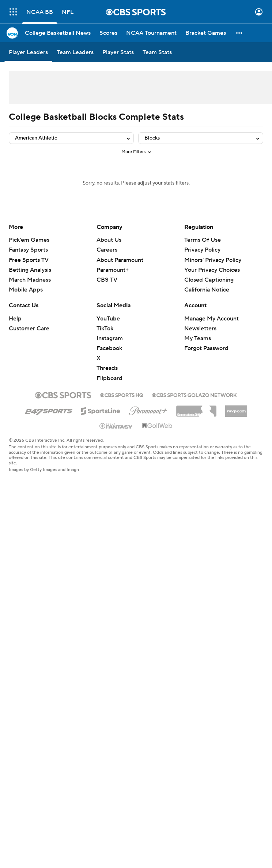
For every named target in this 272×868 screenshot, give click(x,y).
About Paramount (120, 260)
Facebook (109, 348)
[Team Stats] (157, 52)
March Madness (30, 280)
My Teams (198, 338)
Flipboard (109, 378)
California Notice (207, 290)
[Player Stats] (118, 52)
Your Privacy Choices (212, 270)
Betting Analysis (30, 270)
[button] (239, 33)
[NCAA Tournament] (151, 33)
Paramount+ (113, 270)
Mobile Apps (26, 290)
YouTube (108, 319)
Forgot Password (206, 348)
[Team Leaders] (75, 52)
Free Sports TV (29, 260)
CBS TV (107, 280)
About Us (109, 240)
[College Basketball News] (58, 33)
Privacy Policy (202, 250)
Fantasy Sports (28, 250)
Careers (107, 250)
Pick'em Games (29, 240)
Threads (107, 368)
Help (15, 319)
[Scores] (108, 33)
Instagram (110, 338)
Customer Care (29, 329)
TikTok (105, 329)
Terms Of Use (203, 240)
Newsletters (200, 329)
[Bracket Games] (206, 33)
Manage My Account (211, 319)
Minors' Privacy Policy (213, 260)
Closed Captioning (209, 280)
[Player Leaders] (28, 52)
